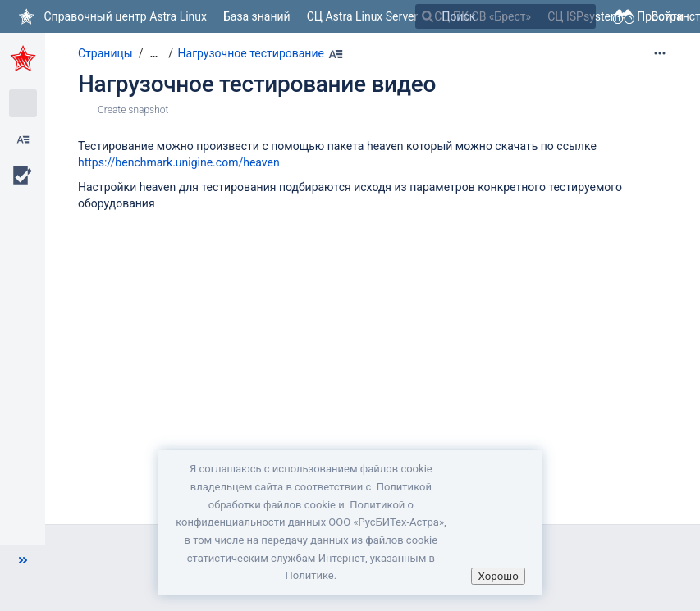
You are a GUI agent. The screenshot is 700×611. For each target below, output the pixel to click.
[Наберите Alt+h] (336, 54)
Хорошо (498, 576)
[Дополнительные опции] (660, 53)
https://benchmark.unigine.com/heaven (179, 162)
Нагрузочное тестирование (251, 53)
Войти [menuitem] (667, 16)
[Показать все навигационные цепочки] (153, 54)
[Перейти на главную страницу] (112, 16)
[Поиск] (428, 16)
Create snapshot (133, 110)
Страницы (105, 53)
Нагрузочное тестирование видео (257, 84)
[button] (23, 560)
